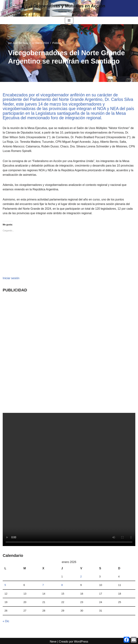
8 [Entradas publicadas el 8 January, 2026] (62, 586)
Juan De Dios (20, 43)
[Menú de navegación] (69, 20)
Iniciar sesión (11, 279)
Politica (57, 43)
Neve (53, 642)
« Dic (6, 622)
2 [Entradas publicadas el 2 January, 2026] (81, 577)
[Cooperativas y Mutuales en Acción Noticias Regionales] (69, 8)
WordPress (81, 642)
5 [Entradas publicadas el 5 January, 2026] (5, 586)
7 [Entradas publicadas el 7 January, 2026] (43, 586)
